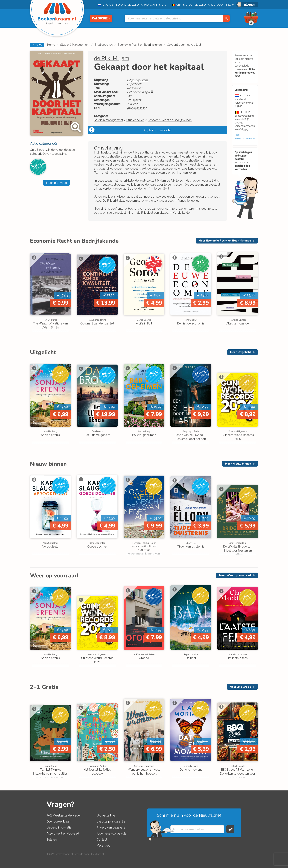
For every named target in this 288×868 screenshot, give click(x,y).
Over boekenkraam (59, 822)
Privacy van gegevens (111, 828)
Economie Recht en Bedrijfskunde (140, 45)
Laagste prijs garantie (111, 822)
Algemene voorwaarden (112, 834)
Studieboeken (104, 45)
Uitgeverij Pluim (137, 80)
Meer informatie (56, 183)
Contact (102, 840)
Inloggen (249, 5)
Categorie (101, 18)
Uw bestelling (106, 815)
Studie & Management (75, 45)
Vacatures (103, 846)
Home (51, 45)
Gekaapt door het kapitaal (184, 45)
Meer (225, 241)
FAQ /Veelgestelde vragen (64, 815)
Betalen (52, 840)
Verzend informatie (59, 828)
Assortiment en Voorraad (63, 834)
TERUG (37, 45)
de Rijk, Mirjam (112, 58)
